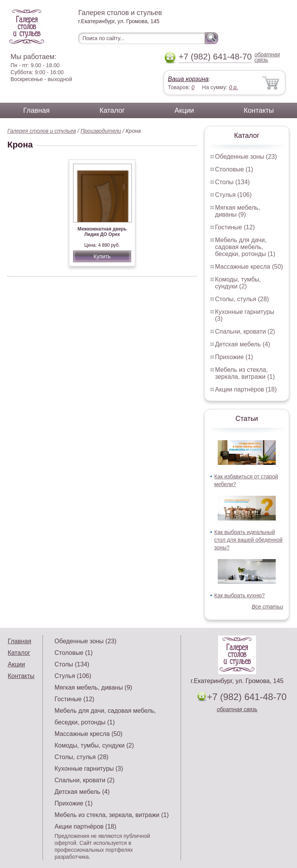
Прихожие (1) (234, 357)
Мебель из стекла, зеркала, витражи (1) (245, 373)
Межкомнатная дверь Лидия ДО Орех (102, 232)
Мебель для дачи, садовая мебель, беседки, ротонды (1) (245, 247)
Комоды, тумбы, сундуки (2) (238, 283)
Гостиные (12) (235, 227)
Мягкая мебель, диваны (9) (237, 211)
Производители (101, 131)
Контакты (259, 110)
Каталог (112, 110)
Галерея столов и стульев (42, 131)
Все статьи (267, 607)
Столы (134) (232, 182)
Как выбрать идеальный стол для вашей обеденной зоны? (248, 540)
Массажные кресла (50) (249, 267)
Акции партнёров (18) (246, 389)
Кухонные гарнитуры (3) (89, 769)
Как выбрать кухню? (240, 595)
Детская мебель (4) (242, 344)
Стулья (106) (233, 195)
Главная (37, 110)
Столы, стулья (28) (242, 299)
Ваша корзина (188, 79)
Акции (184, 110)
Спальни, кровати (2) (245, 331)
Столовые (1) (234, 169)
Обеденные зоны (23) (246, 157)
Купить (102, 256)
